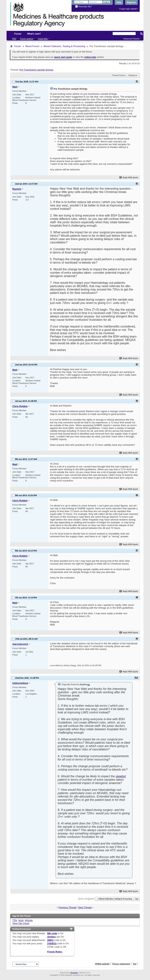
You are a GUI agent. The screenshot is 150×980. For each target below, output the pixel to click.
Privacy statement (121, 964)
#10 (136, 678)
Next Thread (85, 907)
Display (132, 75)
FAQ (14, 39)
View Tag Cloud (21, 923)
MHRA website (102, 964)
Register (131, 2)
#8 (137, 597)
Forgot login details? (129, 9)
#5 (137, 459)
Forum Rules (55, 952)
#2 (137, 183)
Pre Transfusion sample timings (36, 70)
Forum (18, 34)
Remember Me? (83, 7)
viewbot (121, 776)
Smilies (51, 937)
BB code (52, 933)
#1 (137, 81)
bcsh (21, 920)
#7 (137, 550)
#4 (137, 401)
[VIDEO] (52, 943)
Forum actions (27, 39)
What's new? (34, 34)
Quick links (43, 39)
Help (119, 2)
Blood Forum (32, 46)
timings (29, 920)
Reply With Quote (129, 178)
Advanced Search (132, 39)
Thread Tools (118, 75)
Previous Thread (67, 907)
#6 (137, 495)
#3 (137, 364)
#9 (137, 639)
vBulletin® (74, 973)
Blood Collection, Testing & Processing (64, 46)
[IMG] (50, 940)
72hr (15, 920)
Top (137, 899)
